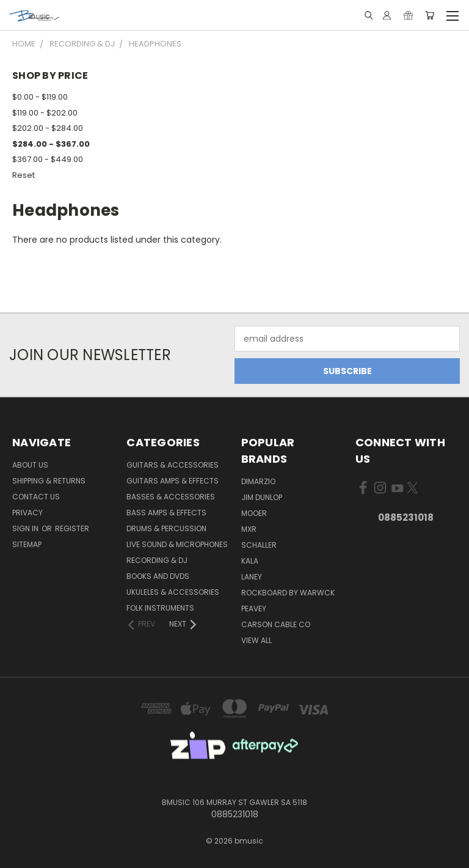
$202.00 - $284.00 (48, 128)
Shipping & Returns (49, 481)
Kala (250, 561)
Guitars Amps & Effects (173, 481)
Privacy (27, 513)
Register (72, 528)
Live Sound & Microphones (177, 544)
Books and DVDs (158, 576)
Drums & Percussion (166, 528)
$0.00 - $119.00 (40, 97)
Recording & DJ (157, 560)
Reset (24, 175)
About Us (30, 465)
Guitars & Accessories (173, 465)
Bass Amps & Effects (166, 513)
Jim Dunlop (262, 497)
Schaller (259, 545)
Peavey (254, 609)
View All (256, 640)
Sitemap (27, 544)
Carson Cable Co (276, 624)
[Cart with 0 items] (430, 15)
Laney (252, 577)
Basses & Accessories (171, 497)
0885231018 (406, 517)
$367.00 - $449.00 (48, 159)
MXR (249, 529)
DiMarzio (258, 481)
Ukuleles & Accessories (173, 592)
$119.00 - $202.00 (45, 113)
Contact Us (36, 497)
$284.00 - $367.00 (51, 144)
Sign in (26, 528)
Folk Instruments (160, 608)
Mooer (254, 513)
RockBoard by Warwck (288, 593)
